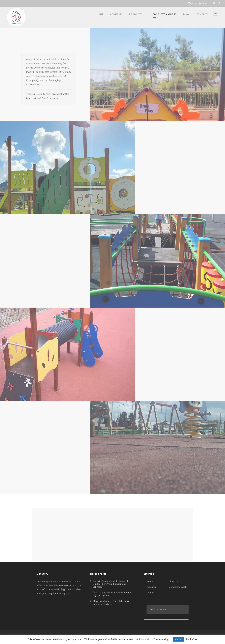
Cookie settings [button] (161, 639)
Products (136, 14)
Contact (202, 14)
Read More (191, 639)
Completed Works (165, 14)
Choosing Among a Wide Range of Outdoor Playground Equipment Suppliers (110, 584)
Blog (187, 14)
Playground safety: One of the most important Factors (111, 603)
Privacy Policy (158, 609)
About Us (116, 14)
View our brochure (198, 3)
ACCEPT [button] (179, 639)
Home (100, 14)
